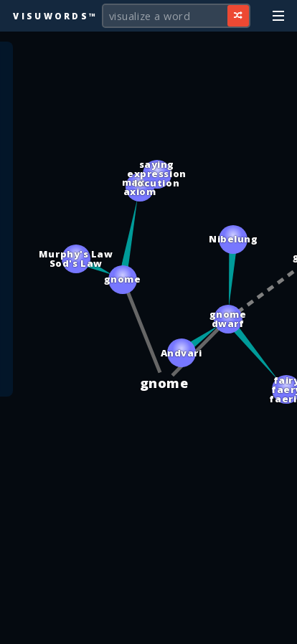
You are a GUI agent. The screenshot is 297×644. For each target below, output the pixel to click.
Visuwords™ (55, 16)
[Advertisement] (148, 626)
